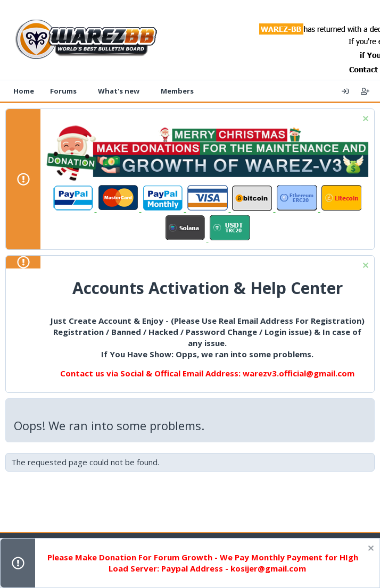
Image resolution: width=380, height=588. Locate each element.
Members (177, 91)
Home (24, 91)
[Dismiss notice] (364, 120)
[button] (84, 91)
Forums (63, 91)
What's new (119, 91)
